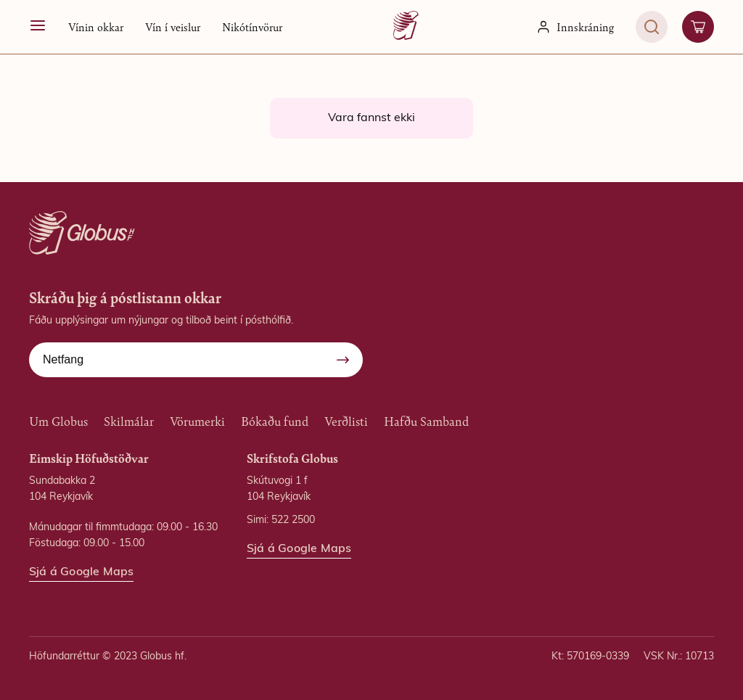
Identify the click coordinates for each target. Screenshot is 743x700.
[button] (96, 27)
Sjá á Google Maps (81, 572)
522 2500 (293, 520)
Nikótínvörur (252, 26)
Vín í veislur (173, 26)
